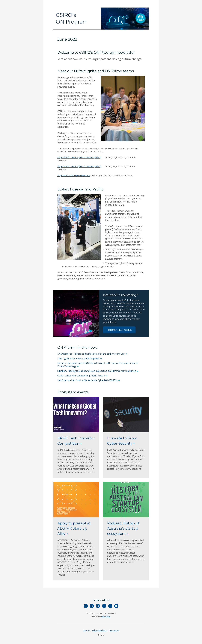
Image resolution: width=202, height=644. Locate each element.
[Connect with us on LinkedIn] (98, 606)
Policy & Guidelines (100, 630)
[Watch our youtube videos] (116, 606)
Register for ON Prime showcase (74, 175)
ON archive (106, 616)
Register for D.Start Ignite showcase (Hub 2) (79, 166)
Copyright (87, 630)
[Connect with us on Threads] (110, 606)
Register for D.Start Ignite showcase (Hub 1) (79, 157)
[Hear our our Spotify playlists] (104, 606)
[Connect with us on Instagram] (92, 606)
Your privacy (114, 630)
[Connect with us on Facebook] (86, 606)
